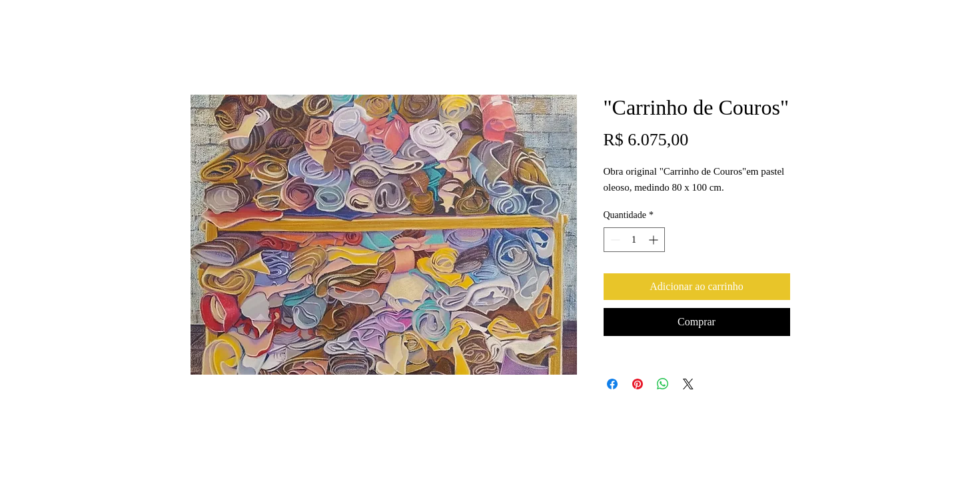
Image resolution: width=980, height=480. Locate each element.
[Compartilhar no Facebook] (612, 384)
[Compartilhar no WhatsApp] (663, 384)
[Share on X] (688, 384)
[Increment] (655, 240)
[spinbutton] (634, 240)
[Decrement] (614, 240)
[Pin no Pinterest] (638, 384)
